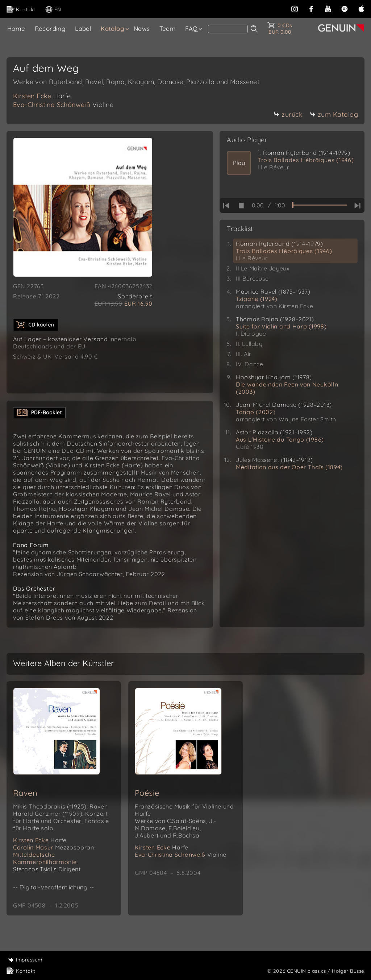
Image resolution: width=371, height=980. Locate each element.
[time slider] (320, 205)
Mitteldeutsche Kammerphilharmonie (45, 865)
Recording (50, 28)
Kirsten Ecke (42, 96)
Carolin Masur (53, 855)
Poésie (147, 800)
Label (83, 28)
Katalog (112, 28)
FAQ (191, 28)
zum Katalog (334, 114)
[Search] (228, 29)
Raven (25, 800)
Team (168, 28)
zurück (288, 114)
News (142, 28)
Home (16, 28)
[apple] (361, 8)
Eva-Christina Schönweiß (63, 105)
